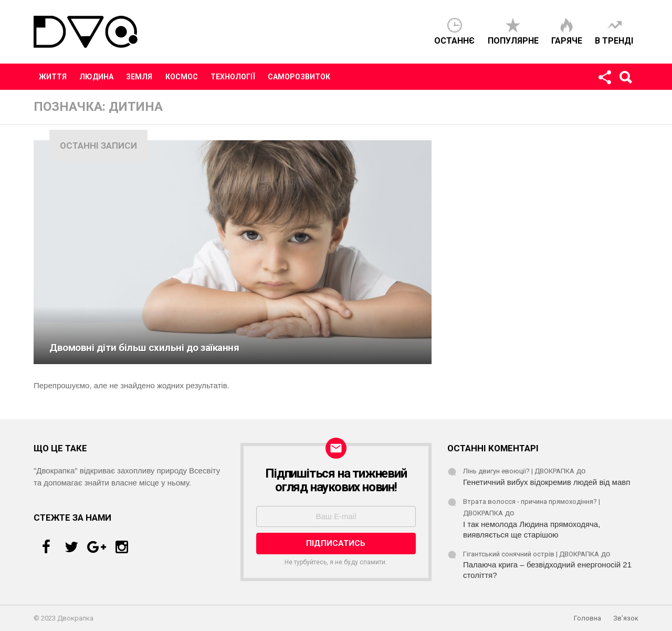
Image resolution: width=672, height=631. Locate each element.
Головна (587, 618)
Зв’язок (626, 618)
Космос (182, 77)
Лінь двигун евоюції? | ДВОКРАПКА (519, 471)
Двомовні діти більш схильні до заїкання (144, 348)
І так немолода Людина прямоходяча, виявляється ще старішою (532, 529)
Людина (96, 77)
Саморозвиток (299, 77)
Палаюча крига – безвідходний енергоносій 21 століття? (547, 570)
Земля (139, 77)
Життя (53, 77)
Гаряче (567, 41)
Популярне (513, 41)
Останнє (454, 41)
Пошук (625, 79)
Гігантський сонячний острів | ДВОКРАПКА (531, 554)
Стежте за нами (604, 79)
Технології (233, 77)
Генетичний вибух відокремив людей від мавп (547, 482)
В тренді (614, 41)
